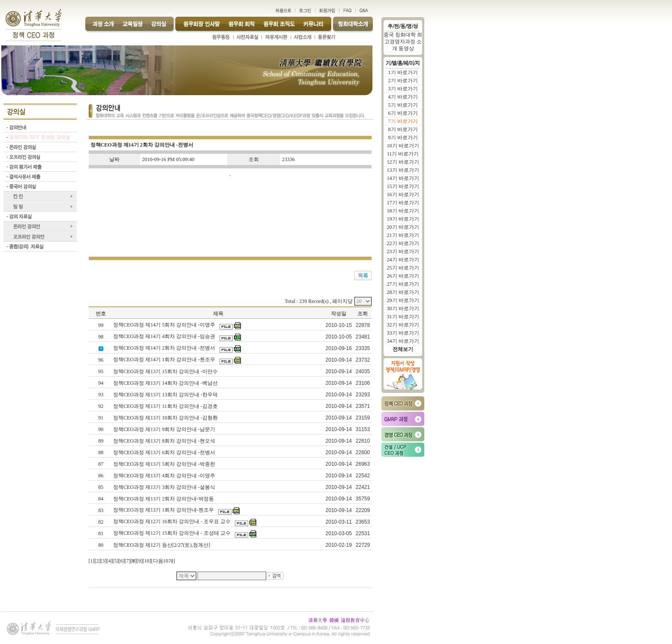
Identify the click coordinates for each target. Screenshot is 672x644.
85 (101, 487)
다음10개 (163, 561)
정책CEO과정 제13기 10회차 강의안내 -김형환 (166, 418)
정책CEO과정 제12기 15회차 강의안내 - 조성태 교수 (172, 533)
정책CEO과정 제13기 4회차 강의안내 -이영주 (165, 476)
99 (101, 325)
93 (101, 395)
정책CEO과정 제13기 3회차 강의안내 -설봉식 (165, 487)
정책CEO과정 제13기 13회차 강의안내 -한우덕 (166, 395)
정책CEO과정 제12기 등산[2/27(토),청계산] (162, 545)
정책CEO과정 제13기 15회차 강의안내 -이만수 (166, 371)
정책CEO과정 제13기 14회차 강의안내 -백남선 (166, 383)
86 (101, 476)
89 (101, 441)
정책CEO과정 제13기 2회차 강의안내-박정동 (164, 499)
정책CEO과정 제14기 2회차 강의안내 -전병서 (165, 348)
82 (101, 522)
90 (101, 429)
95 (101, 371)
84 (101, 499)
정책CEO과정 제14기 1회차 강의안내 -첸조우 (165, 359)
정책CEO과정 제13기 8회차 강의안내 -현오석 (165, 441)
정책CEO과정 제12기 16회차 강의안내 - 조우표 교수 (172, 521)
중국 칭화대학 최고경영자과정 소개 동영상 (403, 42)
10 (147, 561)
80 (101, 545)
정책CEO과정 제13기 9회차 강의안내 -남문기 (165, 429)
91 (101, 418)
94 (101, 383)
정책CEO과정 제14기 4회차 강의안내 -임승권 (165, 336)
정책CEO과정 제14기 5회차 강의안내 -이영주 (165, 325)
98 (101, 337)
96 (101, 360)
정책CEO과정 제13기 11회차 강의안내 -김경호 (166, 406)
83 (101, 510)
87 (101, 464)
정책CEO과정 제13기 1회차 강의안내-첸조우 (164, 510)
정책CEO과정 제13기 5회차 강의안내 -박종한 (165, 464)
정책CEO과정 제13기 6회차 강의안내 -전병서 (165, 452)
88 (101, 452)
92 (101, 406)
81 (101, 533)
